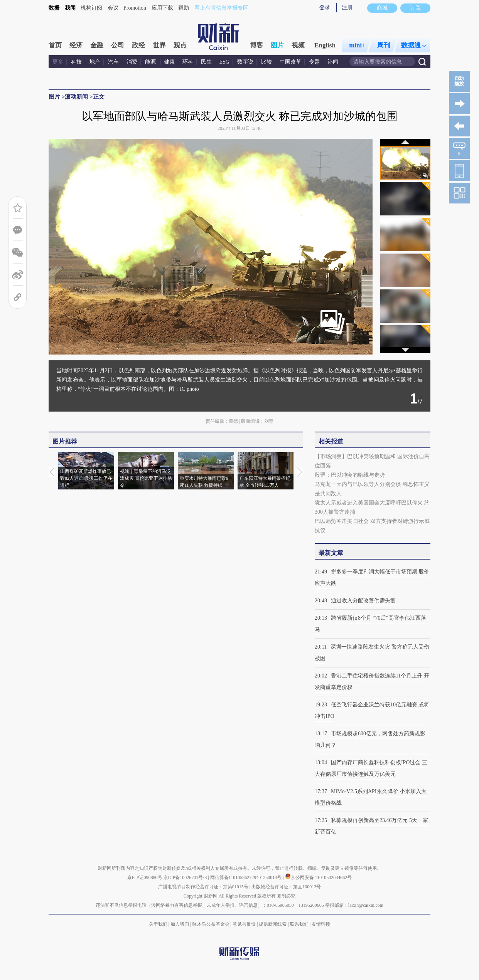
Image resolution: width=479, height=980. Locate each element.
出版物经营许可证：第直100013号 (286, 887)
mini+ (357, 45)
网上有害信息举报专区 (221, 8)
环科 (188, 62)
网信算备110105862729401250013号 (247, 877)
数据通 (413, 45)
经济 (76, 45)
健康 (169, 62)
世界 (159, 45)
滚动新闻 (76, 97)
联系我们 (299, 924)
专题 (314, 62)
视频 (298, 45)
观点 (180, 45)
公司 (118, 45)
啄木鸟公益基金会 (212, 924)
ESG (224, 62)
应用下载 (162, 8)
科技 (76, 62)
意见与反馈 (244, 924)
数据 (54, 8)
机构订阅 (91, 8)
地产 (95, 62)
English (325, 45)
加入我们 (180, 924)
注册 (347, 8)
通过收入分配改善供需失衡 (363, 601)
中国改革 (290, 62)
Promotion (135, 8)
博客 (256, 45)
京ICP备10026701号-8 (186, 877)
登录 (325, 8)
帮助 (184, 8)
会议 (113, 8)
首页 (55, 45)
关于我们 (158, 924)
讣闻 (333, 62)
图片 (277, 45)
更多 (58, 62)
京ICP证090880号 (145, 877)
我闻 (70, 8)
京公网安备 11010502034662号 (319, 877)
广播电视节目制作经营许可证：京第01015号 (203, 887)
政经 (138, 45)
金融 (97, 45)
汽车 (113, 62)
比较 (266, 62)
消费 (132, 62)
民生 (206, 62)
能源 (151, 62)
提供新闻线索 (273, 924)
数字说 (245, 62)
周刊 (384, 45)
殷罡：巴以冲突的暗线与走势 (350, 475)
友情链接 (321, 924)
